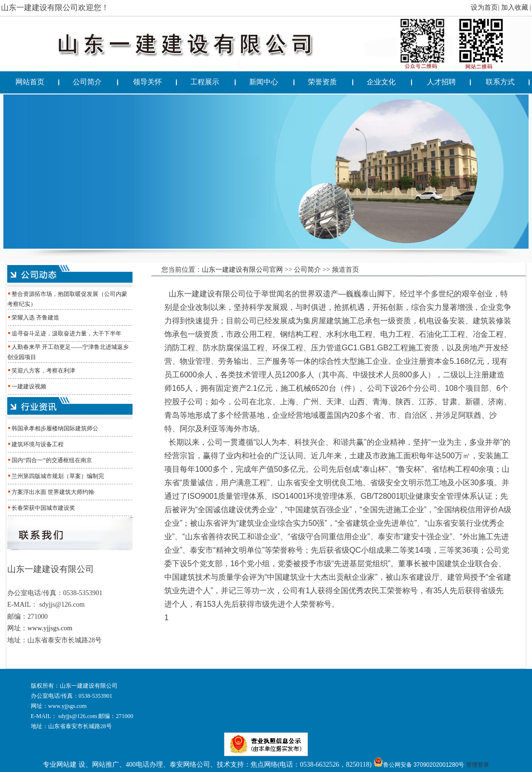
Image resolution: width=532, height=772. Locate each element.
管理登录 (478, 765)
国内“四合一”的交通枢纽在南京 (52, 460)
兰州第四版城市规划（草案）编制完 (58, 476)
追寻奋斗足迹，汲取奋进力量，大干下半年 (66, 333)
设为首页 (484, 7)
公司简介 (307, 270)
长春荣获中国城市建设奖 (43, 508)
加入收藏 (515, 7)
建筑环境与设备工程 (38, 444)
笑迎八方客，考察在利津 (43, 371)
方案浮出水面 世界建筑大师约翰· (53, 492)
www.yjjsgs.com (50, 628)
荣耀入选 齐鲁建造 (35, 318)
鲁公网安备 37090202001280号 (419, 765)
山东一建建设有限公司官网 (242, 270)
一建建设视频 (29, 386)
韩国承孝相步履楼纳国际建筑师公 (55, 428)
